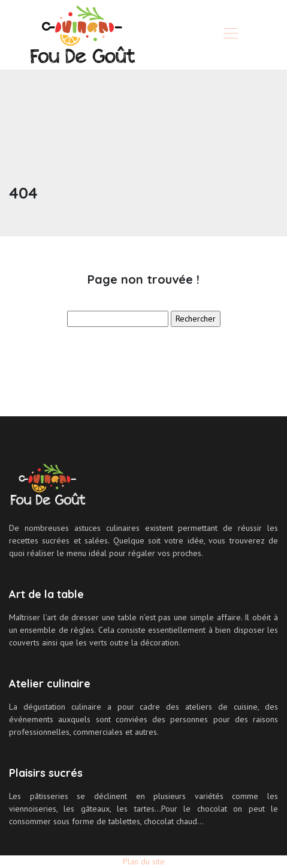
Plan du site (144, 861)
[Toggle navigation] (230, 35)
